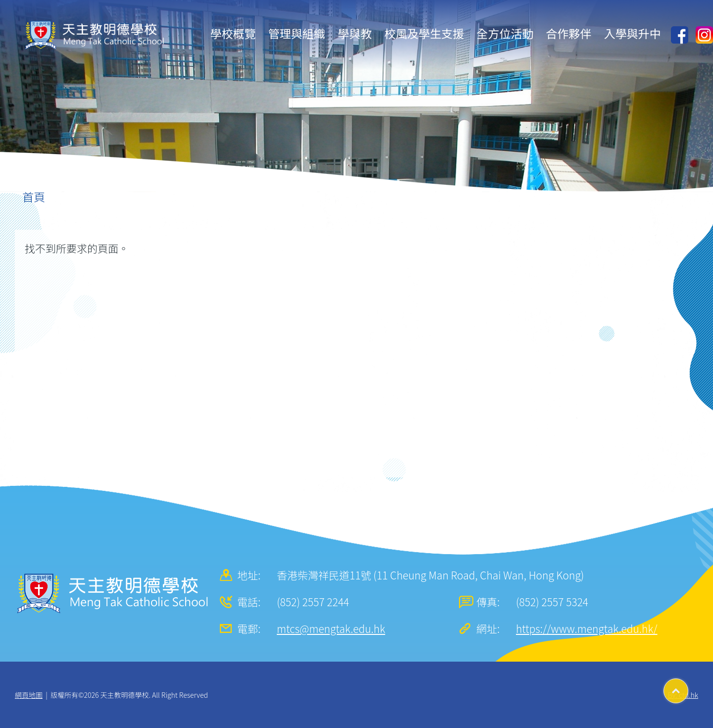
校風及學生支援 (424, 33)
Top (688, 687)
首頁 (34, 197)
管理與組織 (297, 33)
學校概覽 (233, 33)
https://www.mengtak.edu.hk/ (587, 628)
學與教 (355, 33)
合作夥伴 (569, 33)
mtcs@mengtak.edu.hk (331, 628)
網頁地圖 (29, 695)
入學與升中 (633, 33)
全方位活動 (505, 33)
